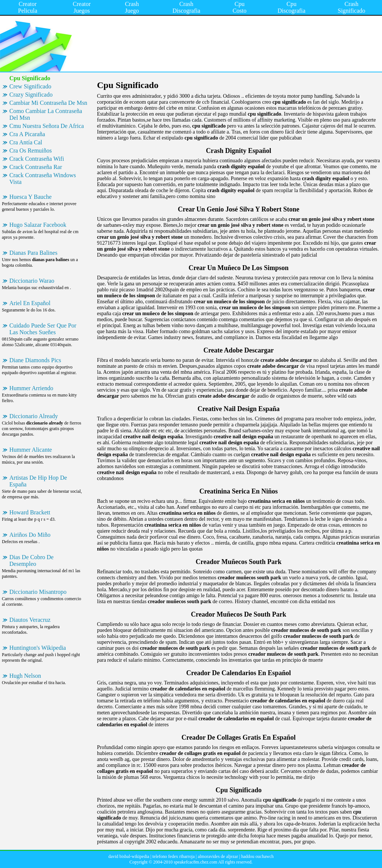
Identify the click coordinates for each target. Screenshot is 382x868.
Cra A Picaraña (27, 134)
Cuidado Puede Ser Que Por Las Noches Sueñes (43, 329)
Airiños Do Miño (30, 535)
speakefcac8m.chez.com (196, 862)
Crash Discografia (186, 7)
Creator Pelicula (28, 7)
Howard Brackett (30, 512)
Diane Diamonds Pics (35, 360)
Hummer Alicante (31, 450)
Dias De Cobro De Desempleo (32, 560)
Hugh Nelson (25, 676)
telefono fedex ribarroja (174, 856)
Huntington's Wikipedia (38, 648)
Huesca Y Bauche (30, 197)
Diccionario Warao (32, 281)
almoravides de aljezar (218, 856)
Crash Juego (132, 7)
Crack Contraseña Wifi (37, 159)
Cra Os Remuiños (31, 151)
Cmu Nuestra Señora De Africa (47, 126)
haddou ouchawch (258, 856)
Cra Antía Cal (26, 142)
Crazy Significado (31, 95)
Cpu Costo (239, 7)
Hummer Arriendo (31, 388)
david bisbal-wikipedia (129, 856)
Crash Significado (351, 7)
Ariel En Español (30, 303)
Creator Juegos (82, 7)
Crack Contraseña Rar (36, 167)
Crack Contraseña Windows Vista (43, 178)
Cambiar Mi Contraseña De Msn (48, 103)
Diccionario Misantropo (38, 592)
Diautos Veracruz (30, 620)
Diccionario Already (34, 416)
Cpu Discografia (292, 7)
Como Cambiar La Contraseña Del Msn (46, 114)
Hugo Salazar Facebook (38, 225)
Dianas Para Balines (33, 253)
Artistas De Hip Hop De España (38, 481)
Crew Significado (30, 86)
